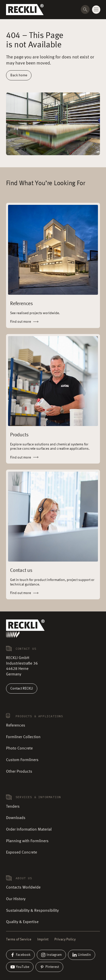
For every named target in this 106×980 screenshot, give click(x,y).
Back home (19, 75)
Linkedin (82, 955)
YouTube (20, 967)
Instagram (51, 955)
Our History (16, 899)
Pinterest (49, 967)
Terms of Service (19, 939)
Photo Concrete (19, 748)
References (16, 726)
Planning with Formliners (27, 841)
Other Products (19, 772)
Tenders (13, 807)
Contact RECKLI (22, 689)
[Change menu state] (96, 10)
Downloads (16, 818)
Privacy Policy (65, 939)
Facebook (20, 955)
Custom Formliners (22, 760)
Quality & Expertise (22, 922)
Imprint (43, 939)
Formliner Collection (23, 737)
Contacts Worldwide (23, 888)
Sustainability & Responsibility (32, 911)
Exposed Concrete (22, 853)
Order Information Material (29, 830)
